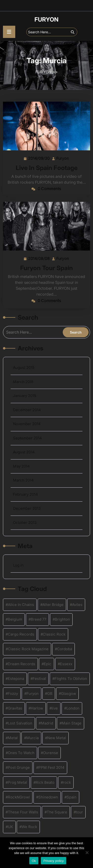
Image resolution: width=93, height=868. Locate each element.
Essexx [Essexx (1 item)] (66, 664)
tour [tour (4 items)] (79, 812)
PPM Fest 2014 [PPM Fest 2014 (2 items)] (51, 767)
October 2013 (25, 523)
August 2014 (24, 452)
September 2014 (27, 438)
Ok (34, 861)
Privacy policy (54, 861)
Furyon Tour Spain (46, 268)
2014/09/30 (39, 158)
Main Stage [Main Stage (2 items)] (72, 723)
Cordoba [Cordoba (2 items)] (65, 649)
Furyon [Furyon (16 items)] (33, 693)
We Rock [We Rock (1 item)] (29, 827)
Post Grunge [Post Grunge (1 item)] (19, 767)
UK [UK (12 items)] (10, 827)
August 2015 (24, 368)
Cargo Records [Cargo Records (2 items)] (21, 634)
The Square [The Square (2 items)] (57, 812)
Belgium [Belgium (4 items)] (15, 619)
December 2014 (27, 410)
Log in (18, 565)
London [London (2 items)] (73, 708)
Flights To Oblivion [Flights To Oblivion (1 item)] (71, 679)
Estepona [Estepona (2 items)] (16, 679)
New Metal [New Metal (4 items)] (57, 738)
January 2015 (25, 396)
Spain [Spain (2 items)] (72, 797)
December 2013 (27, 508)
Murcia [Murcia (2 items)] (32, 738)
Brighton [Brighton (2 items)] (62, 619)
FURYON (46, 19)
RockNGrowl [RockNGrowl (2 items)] (19, 797)
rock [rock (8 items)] (67, 782)
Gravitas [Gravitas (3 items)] (15, 708)
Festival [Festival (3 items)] (39, 679)
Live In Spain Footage (47, 168)
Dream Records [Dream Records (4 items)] (22, 664)
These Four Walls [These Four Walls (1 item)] (23, 812)
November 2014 (27, 424)
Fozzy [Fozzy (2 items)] (13, 693)
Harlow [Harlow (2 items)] (37, 708)
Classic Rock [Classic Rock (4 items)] (54, 634)
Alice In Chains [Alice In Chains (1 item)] (21, 605)
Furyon (63, 158)
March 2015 (23, 382)
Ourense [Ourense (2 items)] (51, 753)
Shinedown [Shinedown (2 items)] (48, 797)
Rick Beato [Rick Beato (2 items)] (45, 782)
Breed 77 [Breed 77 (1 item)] (39, 619)
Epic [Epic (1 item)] (48, 664)
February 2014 (25, 494)
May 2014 (21, 466)
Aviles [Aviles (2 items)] (77, 605)
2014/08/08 (39, 258)
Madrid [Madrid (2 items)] (47, 723)
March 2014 (23, 480)
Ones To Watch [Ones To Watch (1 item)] (21, 753)
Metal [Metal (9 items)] (13, 738)
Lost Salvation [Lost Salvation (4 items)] (20, 723)
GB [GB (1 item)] (50, 693)
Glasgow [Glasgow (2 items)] (69, 693)
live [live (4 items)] (55, 708)
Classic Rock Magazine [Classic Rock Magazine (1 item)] (28, 649)
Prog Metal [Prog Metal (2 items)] (17, 782)
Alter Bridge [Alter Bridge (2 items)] (53, 605)
